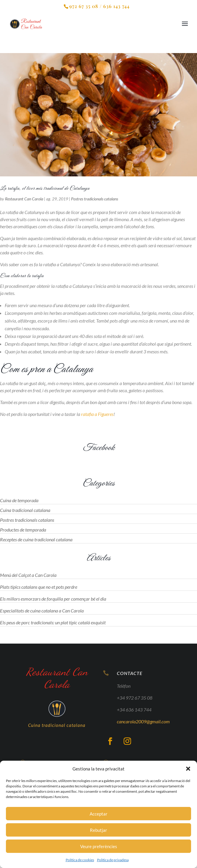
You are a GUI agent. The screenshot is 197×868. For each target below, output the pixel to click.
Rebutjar (98, 830)
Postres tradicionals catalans (95, 199)
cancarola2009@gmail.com (143, 725)
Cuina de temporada (19, 500)
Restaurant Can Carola (24, 199)
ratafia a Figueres (97, 414)
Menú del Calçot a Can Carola (28, 575)
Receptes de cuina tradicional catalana (36, 539)
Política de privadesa (113, 860)
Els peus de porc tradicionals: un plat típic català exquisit (53, 622)
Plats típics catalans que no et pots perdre (39, 587)
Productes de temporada (23, 530)
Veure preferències (99, 846)
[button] (188, 769)
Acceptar (98, 814)
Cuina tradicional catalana (25, 510)
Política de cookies (80, 860)
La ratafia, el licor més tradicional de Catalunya (45, 189)
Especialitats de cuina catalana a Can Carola (42, 611)
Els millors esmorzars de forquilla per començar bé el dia (53, 599)
